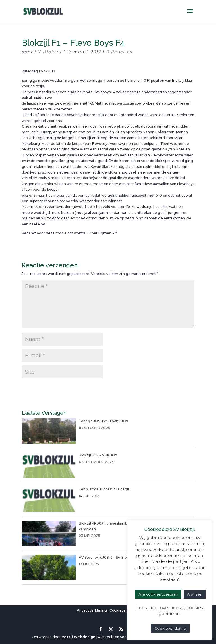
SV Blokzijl (48, 52)
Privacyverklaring (92, 610)
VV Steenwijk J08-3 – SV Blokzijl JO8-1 (111, 557)
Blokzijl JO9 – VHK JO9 (98, 455)
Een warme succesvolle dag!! (104, 489)
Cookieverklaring (124, 610)
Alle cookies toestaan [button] (158, 594)
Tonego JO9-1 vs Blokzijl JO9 (103, 421)
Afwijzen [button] (195, 594)
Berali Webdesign (79, 637)
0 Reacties (119, 52)
